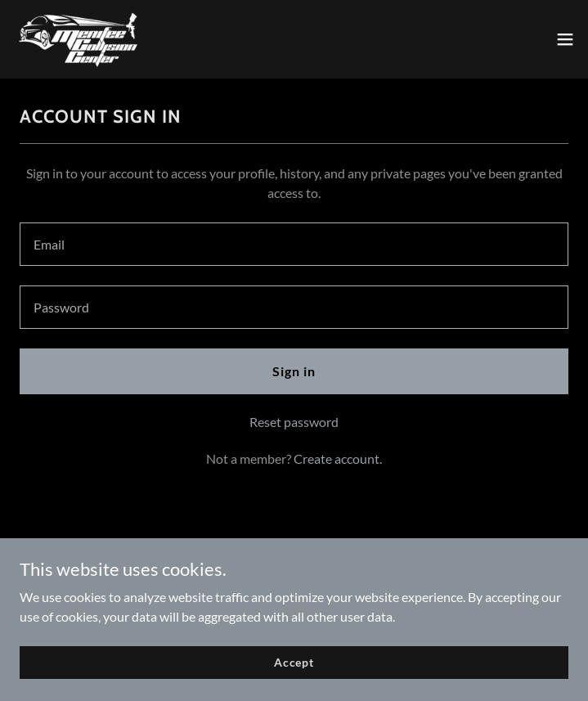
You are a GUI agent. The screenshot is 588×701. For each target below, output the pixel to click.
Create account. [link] (338, 458)
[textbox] (294, 244)
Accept (294, 662)
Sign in (294, 371)
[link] (79, 39)
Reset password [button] (294, 422)
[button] (565, 39)
